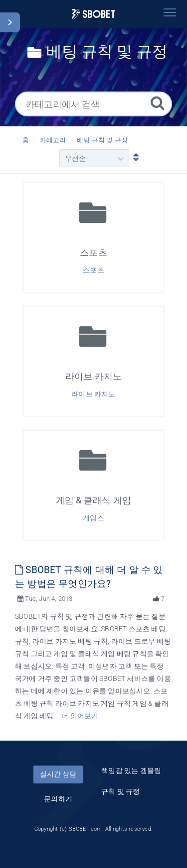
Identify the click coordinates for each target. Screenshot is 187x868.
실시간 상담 (58, 774)
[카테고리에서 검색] (93, 104)
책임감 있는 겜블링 (131, 771)
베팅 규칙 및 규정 (102, 140)
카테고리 (53, 140)
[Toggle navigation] (170, 12)
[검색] (158, 103)
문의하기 (58, 799)
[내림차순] (134, 158)
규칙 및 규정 (120, 791)
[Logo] (94, 14)
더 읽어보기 (80, 716)
